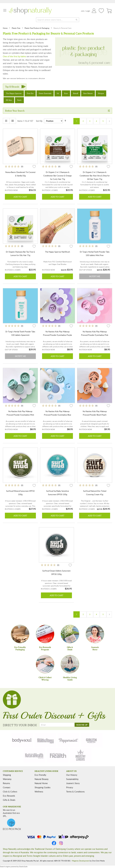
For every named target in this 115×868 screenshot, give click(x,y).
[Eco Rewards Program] (45, 634)
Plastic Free (16, 28)
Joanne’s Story (73, 783)
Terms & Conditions (75, 792)
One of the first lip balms (14, 56)
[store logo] (30, 11)
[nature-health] (58, 755)
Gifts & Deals (9, 800)
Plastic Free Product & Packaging (37, 28)
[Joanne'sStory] (95, 634)
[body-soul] (22, 740)
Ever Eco (30, 93)
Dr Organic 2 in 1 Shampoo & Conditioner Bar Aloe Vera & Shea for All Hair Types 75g (95, 176)
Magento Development (81, 861)
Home (5, 28)
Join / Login (85, 11)
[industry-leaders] (81, 755)
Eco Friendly (40, 775)
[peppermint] (68, 740)
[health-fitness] (45, 740)
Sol (58, 93)
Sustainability (72, 779)
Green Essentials (45, 93)
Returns (6, 783)
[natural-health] (34, 755)
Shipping (7, 775)
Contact (7, 787)
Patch (19, 100)
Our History (72, 775)
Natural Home (41, 783)
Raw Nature (88, 93)
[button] (34, 166)
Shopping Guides (42, 787)
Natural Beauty (42, 779)
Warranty (7, 779)
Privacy (70, 787)
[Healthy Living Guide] (70, 664)
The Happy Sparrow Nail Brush (57, 252)
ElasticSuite (23, 867)
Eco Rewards (9, 796)
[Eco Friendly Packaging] (20, 634)
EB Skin (9, 100)
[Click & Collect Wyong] (45, 664)
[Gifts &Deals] (70, 634)
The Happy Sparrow (14, 93)
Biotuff (76, 93)
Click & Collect (10, 792)
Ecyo (66, 93)
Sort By (39, 121)
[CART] (109, 11)
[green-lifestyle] (92, 740)
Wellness (39, 792)
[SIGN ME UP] (82, 725)
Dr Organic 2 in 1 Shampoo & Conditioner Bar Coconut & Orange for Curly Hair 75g (57, 176)
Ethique (101, 93)
